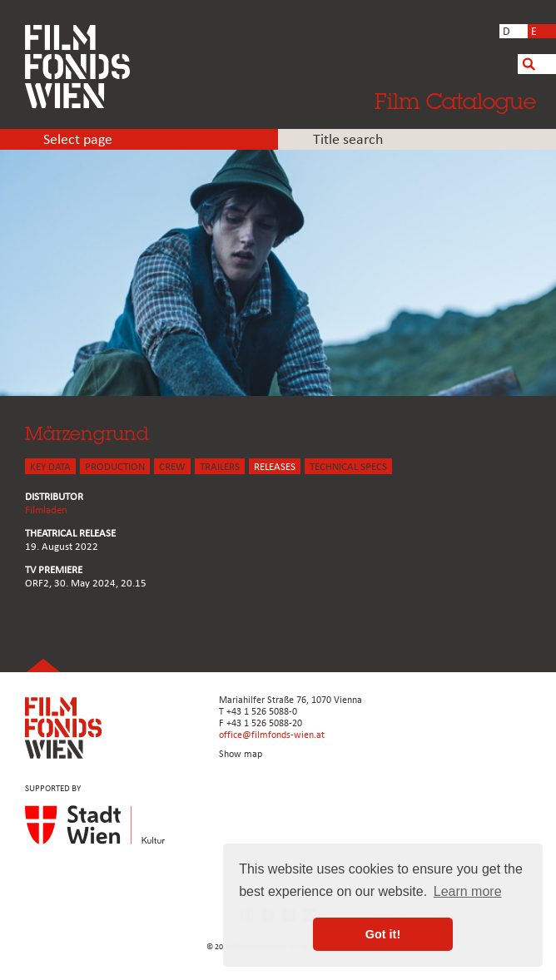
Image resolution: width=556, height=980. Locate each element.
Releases (275, 467)
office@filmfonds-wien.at (272, 735)
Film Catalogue (455, 101)
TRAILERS (220, 467)
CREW (172, 467)
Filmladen (46, 510)
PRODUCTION (115, 467)
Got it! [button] (383, 934)
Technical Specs (348, 467)
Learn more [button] (468, 891)
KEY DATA (50, 467)
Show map (241, 755)
